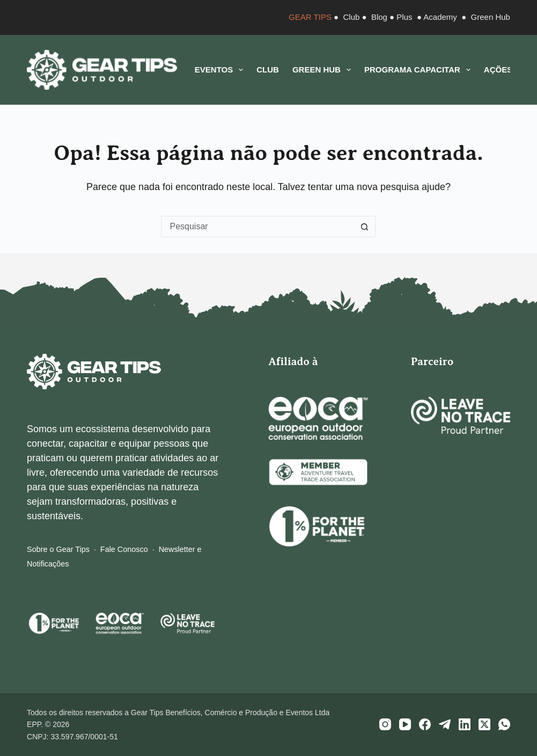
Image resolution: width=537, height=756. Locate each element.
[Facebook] (425, 724)
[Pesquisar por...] (258, 227)
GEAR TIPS (310, 17)
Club (352, 17)
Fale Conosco (124, 549)
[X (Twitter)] (484, 724)
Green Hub (491, 17)
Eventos (221, 70)
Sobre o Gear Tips (58, 549)
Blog (379, 17)
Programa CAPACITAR (420, 70)
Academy (440, 17)
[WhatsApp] (504, 724)
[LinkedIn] (465, 724)
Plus (404, 17)
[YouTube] (405, 724)
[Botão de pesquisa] (365, 227)
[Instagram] (385, 724)
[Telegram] (445, 724)
